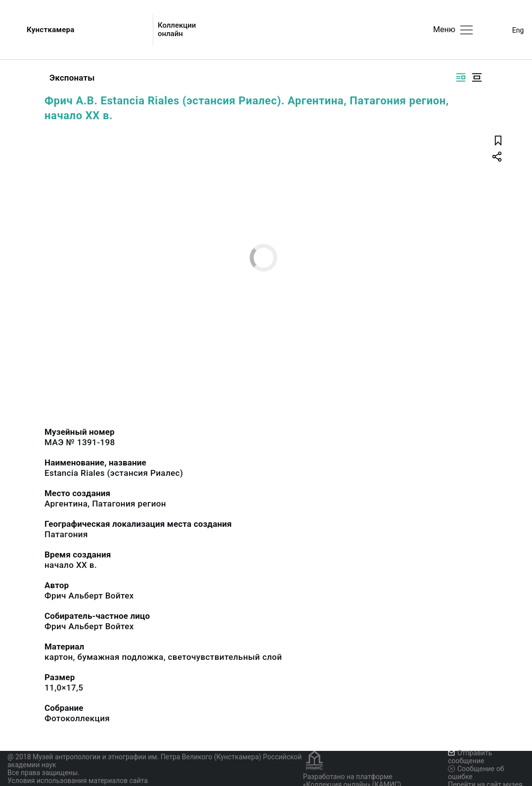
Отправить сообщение (470, 757)
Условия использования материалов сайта (78, 781)
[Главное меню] (466, 30)
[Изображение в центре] (477, 77)
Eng (518, 30)
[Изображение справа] (461, 77)
